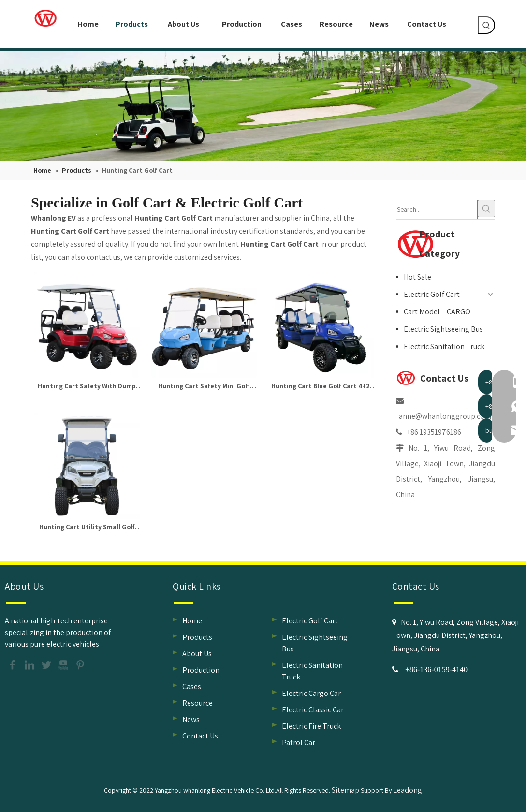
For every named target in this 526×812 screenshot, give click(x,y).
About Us (197, 654)
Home (192, 621)
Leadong (408, 790)
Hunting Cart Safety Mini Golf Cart (204, 387)
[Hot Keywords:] (486, 25)
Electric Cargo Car (311, 693)
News (191, 719)
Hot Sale (417, 277)
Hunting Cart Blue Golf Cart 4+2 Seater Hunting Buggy (321, 387)
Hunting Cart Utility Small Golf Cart (87, 528)
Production (201, 670)
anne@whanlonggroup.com (445, 416)
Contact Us (200, 736)
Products (197, 637)
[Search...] (437, 209)
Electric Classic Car (313, 710)
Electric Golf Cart (432, 294)
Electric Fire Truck (311, 726)
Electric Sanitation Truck (444, 347)
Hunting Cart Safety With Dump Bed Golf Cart (87, 387)
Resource (197, 703)
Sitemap (345, 790)
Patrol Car (299, 743)
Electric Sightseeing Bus (443, 329)
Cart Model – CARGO (437, 312)
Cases (192, 687)
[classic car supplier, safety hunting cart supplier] (263, 106)
